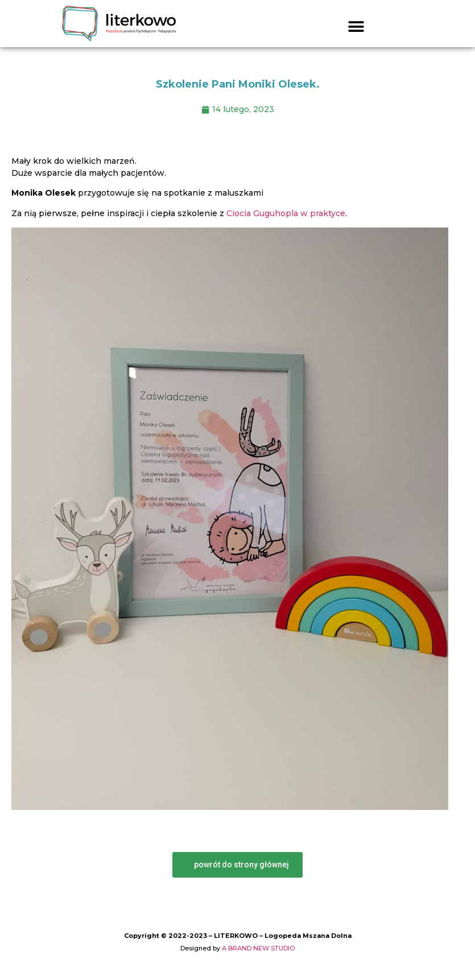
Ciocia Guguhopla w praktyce (286, 213)
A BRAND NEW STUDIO (258, 948)
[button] (356, 26)
